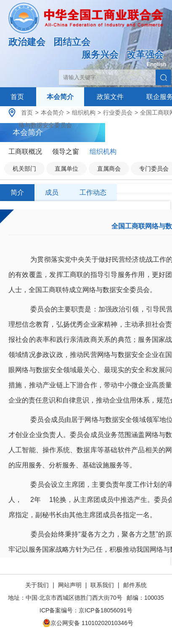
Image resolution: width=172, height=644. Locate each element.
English (157, 64)
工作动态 (93, 192)
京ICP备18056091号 (106, 610)
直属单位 (66, 169)
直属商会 (109, 169)
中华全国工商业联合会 (86, 24)
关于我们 (38, 585)
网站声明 (70, 585)
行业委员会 (118, 113)
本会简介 (60, 97)
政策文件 (110, 97)
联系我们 (102, 585)
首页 (17, 97)
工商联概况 (25, 152)
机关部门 (24, 169)
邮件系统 (135, 585)
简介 (17, 192)
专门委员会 (154, 169)
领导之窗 (66, 152)
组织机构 (84, 113)
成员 (52, 192)
